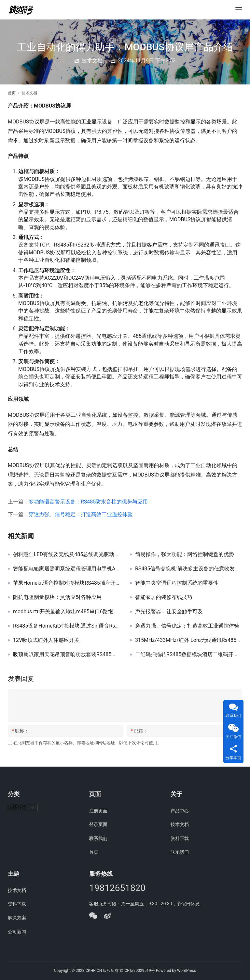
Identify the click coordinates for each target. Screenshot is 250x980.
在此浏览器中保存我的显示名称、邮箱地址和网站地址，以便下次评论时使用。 (87, 743)
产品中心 (180, 811)
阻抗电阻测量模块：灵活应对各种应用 (57, 597)
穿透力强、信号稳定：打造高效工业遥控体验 (81, 514)
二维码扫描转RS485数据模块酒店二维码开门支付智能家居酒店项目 (189, 655)
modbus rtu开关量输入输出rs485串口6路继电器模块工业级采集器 (67, 612)
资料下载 (180, 838)
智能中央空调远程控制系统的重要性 (177, 583)
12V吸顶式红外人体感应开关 (46, 640)
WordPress (187, 971)
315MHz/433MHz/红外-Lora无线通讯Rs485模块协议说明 (189, 640)
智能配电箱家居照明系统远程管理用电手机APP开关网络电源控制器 (67, 569)
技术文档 (92, 61)
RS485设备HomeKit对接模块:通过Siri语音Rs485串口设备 (67, 626)
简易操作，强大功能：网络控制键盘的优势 (185, 554)
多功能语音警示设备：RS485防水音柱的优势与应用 (88, 502)
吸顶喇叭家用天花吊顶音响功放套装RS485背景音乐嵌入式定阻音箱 (67, 655)
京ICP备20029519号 (137, 971)
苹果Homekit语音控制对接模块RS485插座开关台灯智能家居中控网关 (67, 583)
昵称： (20, 731)
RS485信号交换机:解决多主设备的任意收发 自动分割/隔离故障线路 (189, 569)
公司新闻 (17, 932)
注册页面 (98, 811)
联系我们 (98, 838)
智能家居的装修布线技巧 (164, 597)
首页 (12, 93)
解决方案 (17, 918)
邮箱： (139, 731)
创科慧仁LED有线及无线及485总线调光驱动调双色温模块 (67, 554)
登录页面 (98, 824)
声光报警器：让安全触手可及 (169, 612)
